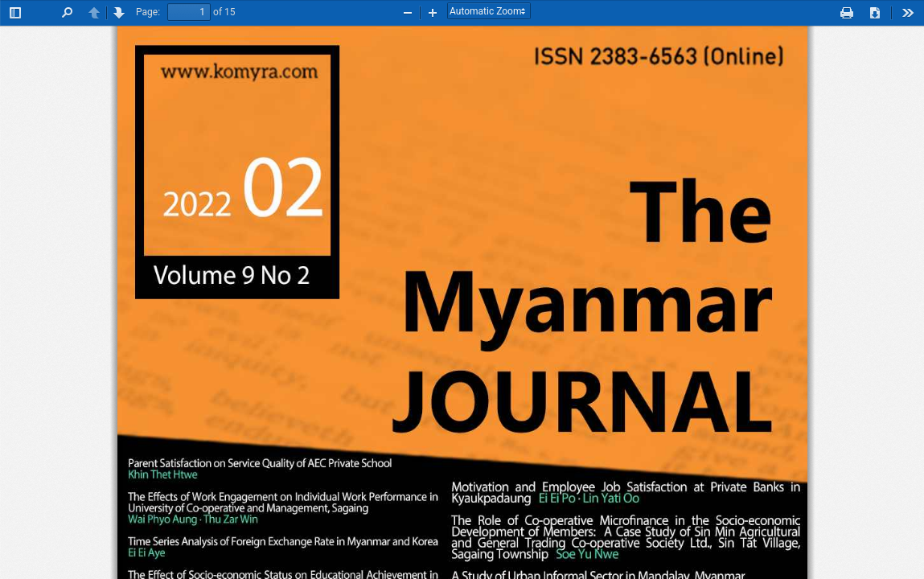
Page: (148, 12)
